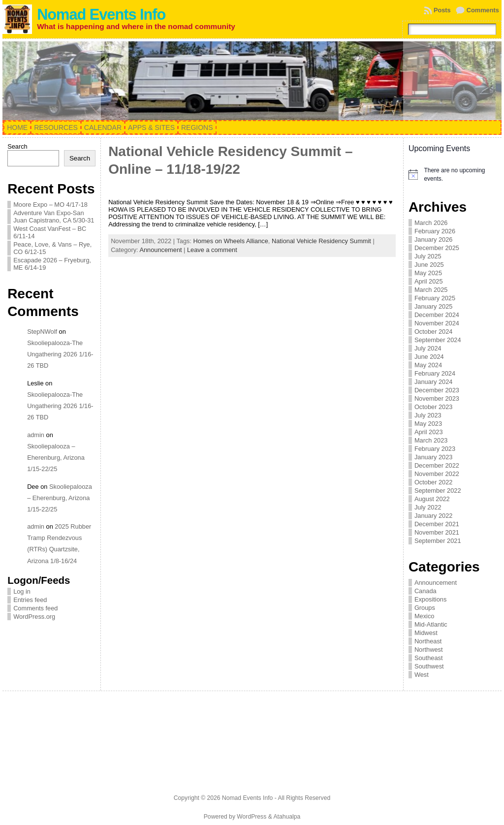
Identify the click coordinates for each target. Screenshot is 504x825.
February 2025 (435, 298)
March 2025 (431, 290)
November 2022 (437, 474)
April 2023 (429, 432)
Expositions (430, 599)
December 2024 (437, 315)
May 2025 (428, 273)
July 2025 (428, 256)
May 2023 (428, 424)
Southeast (429, 658)
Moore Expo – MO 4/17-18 (50, 205)
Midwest (426, 633)
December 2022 (437, 465)
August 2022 (432, 499)
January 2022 (434, 516)
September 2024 (438, 340)
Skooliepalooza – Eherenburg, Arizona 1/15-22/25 (56, 458)
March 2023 (431, 440)
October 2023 (434, 407)
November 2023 (437, 398)
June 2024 (429, 357)
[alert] (453, 175)
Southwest (429, 666)
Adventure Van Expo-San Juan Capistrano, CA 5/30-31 (54, 217)
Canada (425, 591)
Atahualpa (287, 817)
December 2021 (437, 524)
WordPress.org (34, 617)
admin (36, 435)
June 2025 (429, 265)
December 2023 (437, 390)
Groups (425, 608)
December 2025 (437, 248)
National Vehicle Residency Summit (321, 241)
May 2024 (428, 365)
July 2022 (428, 507)
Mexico (425, 616)
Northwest (429, 650)
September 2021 (438, 541)
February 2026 (435, 231)
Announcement (160, 250)
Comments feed (35, 608)
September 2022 (438, 491)
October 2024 (434, 332)
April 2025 (429, 281)
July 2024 (428, 348)
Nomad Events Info (101, 15)
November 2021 (437, 532)
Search (17, 146)
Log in (22, 591)
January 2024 (434, 382)
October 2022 (434, 482)
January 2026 (434, 239)
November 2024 (437, 323)
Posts (442, 10)
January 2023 (434, 457)
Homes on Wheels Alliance (231, 241)
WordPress (252, 817)
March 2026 (431, 223)
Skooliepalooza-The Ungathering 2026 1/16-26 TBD (60, 354)
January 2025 (434, 306)
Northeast (428, 641)
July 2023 (428, 415)
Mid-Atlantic (431, 624)
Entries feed (30, 600)
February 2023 (435, 449)
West (422, 675)
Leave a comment (212, 250)
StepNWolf (42, 332)
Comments (483, 10)
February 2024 (435, 373)
